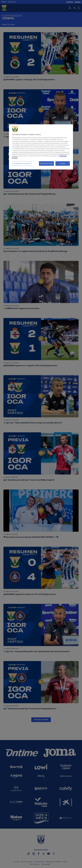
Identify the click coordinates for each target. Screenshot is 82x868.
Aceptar (63, 163)
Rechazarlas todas (46, 163)
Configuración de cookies (22, 163)
